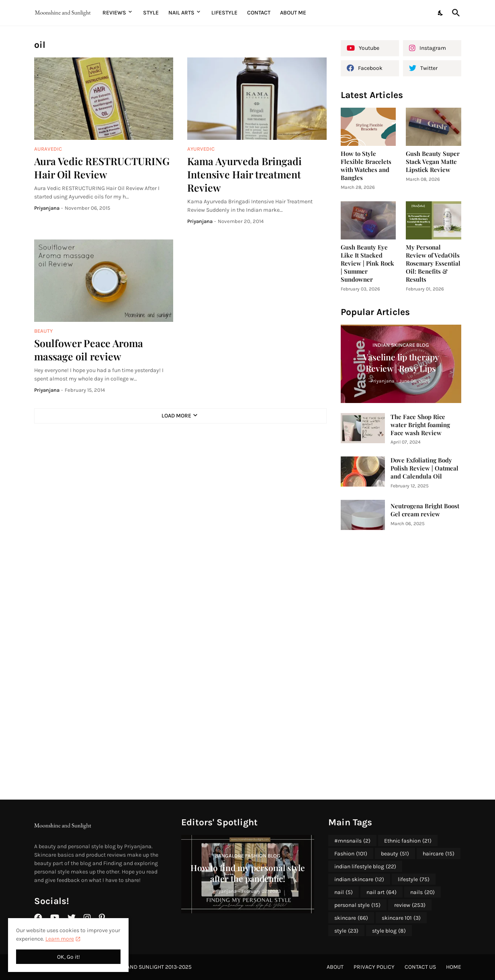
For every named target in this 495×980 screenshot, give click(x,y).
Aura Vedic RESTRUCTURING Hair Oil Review (102, 168)
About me (293, 13)
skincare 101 (401, 918)
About (335, 967)
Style (151, 13)
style (346, 931)
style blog (389, 931)
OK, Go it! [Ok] (69, 957)
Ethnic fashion (408, 841)
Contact (259, 13)
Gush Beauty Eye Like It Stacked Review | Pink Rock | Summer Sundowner (367, 263)
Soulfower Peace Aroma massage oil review (89, 350)
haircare (439, 854)
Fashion (351, 854)
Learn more (60, 939)
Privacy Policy (374, 967)
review (410, 905)
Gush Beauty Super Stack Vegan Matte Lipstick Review (433, 162)
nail (344, 892)
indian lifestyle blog (365, 867)
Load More (176, 416)
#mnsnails (352, 841)
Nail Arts (181, 13)
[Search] (454, 13)
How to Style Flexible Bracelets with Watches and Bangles (366, 166)
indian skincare (359, 880)
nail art (381, 892)
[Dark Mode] (441, 13)
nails (422, 892)
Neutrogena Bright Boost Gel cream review (425, 510)
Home (454, 967)
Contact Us (420, 967)
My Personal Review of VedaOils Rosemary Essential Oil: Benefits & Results (433, 263)
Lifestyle (224, 13)
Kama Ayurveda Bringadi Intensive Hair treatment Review (244, 174)
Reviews (114, 13)
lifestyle (414, 880)
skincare (351, 918)
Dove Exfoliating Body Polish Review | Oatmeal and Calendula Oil (424, 468)
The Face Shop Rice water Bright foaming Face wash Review (420, 425)
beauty (395, 854)
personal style (357, 905)
